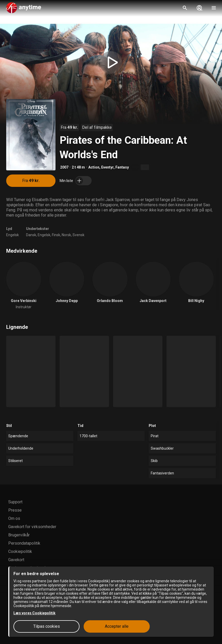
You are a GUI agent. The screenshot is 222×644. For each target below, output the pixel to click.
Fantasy (122, 167)
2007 (64, 167)
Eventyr (107, 167)
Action (94, 167)
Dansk (31, 235)
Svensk (78, 235)
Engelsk (13, 235)
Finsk (56, 235)
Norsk (66, 235)
